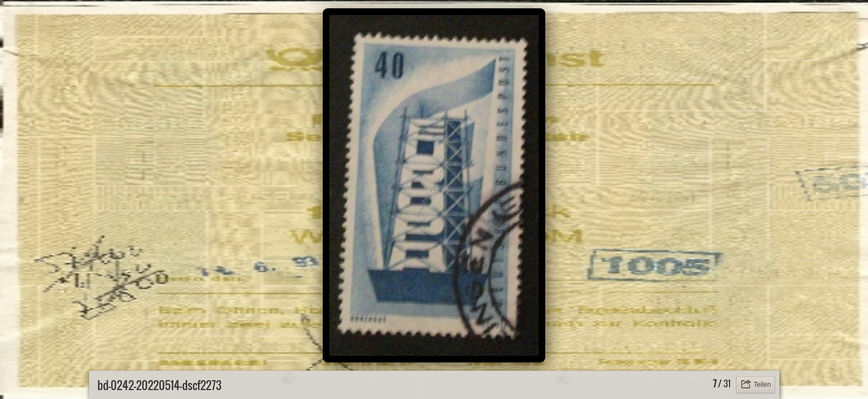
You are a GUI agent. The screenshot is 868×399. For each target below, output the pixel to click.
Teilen (762, 385)
